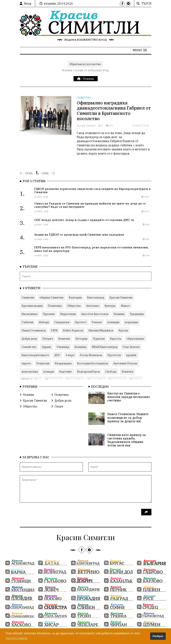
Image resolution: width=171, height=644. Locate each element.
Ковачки (128, 371)
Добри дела (29, 338)
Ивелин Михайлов (101, 330)
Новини (89, 79)
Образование (135, 338)
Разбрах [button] (158, 636)
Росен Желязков (91, 355)
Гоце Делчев (131, 347)
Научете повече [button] (17, 638)
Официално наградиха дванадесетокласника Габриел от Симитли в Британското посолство (114, 111)
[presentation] (48, 514)
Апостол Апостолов (95, 314)
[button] (140, 50)
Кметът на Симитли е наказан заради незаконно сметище (129, 397)
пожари (49, 371)
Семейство (29, 347)
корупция (131, 322)
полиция (113, 322)
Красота (116, 338)
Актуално (93, 306)
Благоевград (96, 297)
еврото (26, 363)
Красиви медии (32, 306)
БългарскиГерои (89, 371)
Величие (64, 338)
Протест (81, 322)
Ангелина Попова (125, 363)
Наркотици (68, 314)
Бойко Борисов (73, 330)
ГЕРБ (54, 330)
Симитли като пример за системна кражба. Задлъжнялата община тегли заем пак (127, 440)
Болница (81, 347)
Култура (110, 306)
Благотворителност (35, 355)
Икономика (30, 314)
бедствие (66, 371)
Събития (28, 322)
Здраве (46, 347)
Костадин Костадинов (93, 363)
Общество (84, 98)
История (81, 338)
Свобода (111, 371)
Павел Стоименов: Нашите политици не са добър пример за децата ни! (128, 417)
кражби (131, 355)
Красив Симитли (86, 126)
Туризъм (99, 338)
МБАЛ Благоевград (105, 347)
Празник (49, 314)
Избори (44, 322)
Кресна (123, 330)
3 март (70, 355)
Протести (114, 355)
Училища (63, 347)
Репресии (43, 363)
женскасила (30, 371)
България (75, 297)
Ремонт (97, 322)
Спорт (57, 406)
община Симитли (51, 297)
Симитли (28, 297)
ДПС (57, 355)
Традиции (137, 314)
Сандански (62, 322)
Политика (55, 306)
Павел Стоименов (34, 330)
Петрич (48, 338)
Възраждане (63, 363)
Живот (125, 306)
